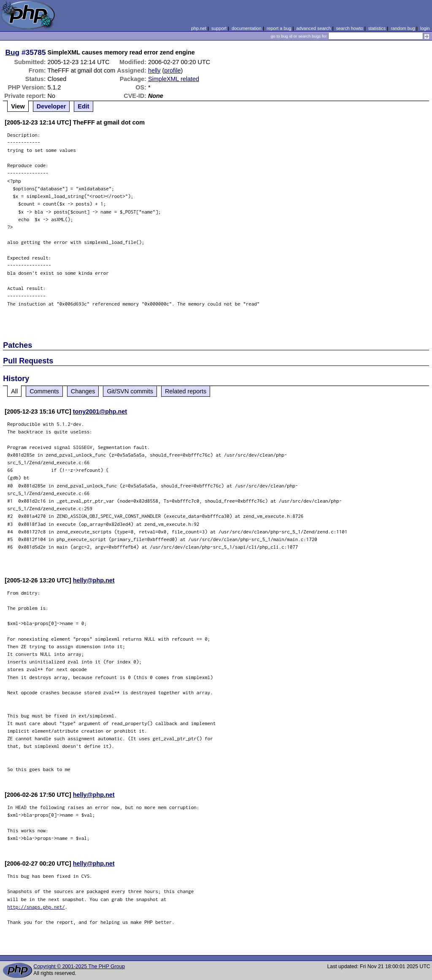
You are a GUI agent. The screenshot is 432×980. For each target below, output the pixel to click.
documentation (247, 28)
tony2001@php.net (100, 411)
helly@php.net (94, 580)
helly (154, 70)
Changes (83, 391)
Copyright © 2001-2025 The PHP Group (79, 966)
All (14, 391)
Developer (51, 106)
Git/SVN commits (130, 391)
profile (172, 70)
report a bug (279, 28)
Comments (44, 391)
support (219, 28)
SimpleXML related (174, 79)
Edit (83, 106)
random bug (403, 28)
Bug (13, 52)
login (425, 28)
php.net (199, 28)
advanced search (313, 28)
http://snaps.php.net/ (36, 907)
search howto (349, 28)
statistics (377, 28)
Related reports (186, 391)
